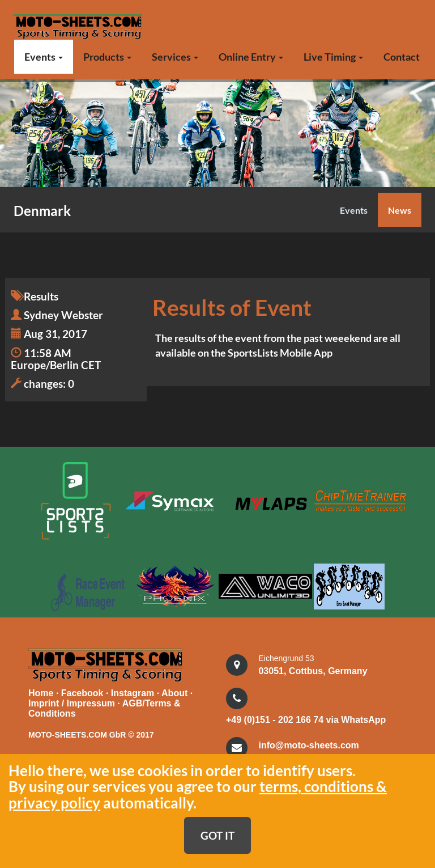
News (400, 210)
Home (41, 691)
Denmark (42, 211)
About (176, 691)
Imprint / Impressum (72, 702)
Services (175, 57)
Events (44, 57)
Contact (402, 57)
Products (107, 57)
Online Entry (251, 57)
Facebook (84, 691)
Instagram (134, 691)
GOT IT (217, 835)
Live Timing (333, 57)
